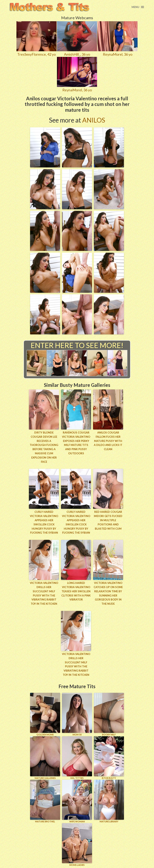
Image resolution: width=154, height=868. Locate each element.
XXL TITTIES (77, 758)
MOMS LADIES (77, 845)
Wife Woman (77, 801)
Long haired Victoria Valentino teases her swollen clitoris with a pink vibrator (76, 591)
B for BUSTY (109, 758)
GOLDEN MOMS (45, 714)
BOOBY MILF (109, 714)
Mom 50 (77, 714)
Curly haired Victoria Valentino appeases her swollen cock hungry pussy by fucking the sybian (44, 522)
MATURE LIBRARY (109, 801)
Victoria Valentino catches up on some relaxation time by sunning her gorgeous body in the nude (108, 593)
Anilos (94, 120)
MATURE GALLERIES (45, 758)
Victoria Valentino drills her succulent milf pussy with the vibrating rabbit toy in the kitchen (44, 593)
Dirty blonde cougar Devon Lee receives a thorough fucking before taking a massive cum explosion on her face (44, 447)
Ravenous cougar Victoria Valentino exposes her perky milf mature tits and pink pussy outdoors (76, 443)
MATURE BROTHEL (45, 801)
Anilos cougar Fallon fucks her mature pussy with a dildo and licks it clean (108, 441)
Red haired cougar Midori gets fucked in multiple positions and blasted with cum (108, 520)
